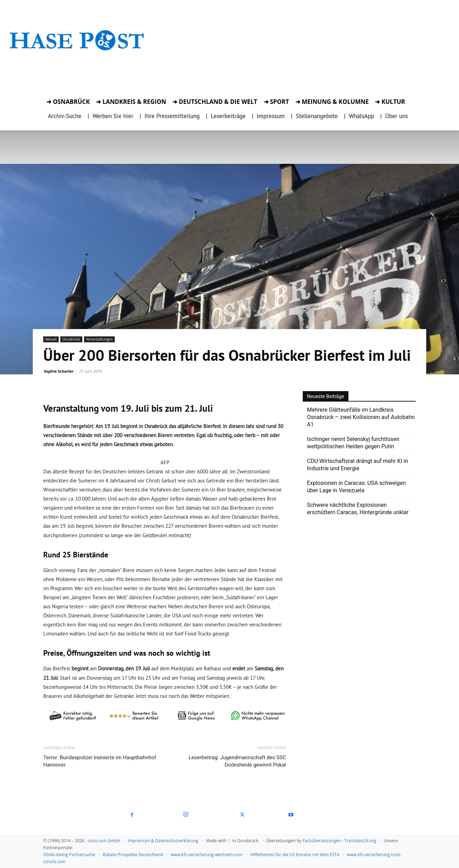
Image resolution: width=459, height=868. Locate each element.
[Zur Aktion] (77, 61)
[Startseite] (77, 49)
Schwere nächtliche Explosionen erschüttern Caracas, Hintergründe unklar (358, 509)
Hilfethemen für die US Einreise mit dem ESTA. (295, 855)
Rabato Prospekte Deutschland (133, 855)
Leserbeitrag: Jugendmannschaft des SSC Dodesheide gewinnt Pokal (237, 761)
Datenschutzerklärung (177, 841)
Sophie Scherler (59, 371)
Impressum (139, 841)
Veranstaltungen (100, 339)
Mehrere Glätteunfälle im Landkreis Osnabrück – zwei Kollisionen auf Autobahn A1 (361, 417)
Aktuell (51, 339)
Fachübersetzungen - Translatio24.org (339, 841)
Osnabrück (71, 339)
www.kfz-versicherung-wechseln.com (206, 855)
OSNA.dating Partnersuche (69, 855)
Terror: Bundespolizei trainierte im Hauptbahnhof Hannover (100, 761)
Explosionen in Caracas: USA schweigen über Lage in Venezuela (356, 487)
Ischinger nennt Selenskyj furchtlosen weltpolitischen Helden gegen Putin (353, 443)
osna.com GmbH (104, 841)
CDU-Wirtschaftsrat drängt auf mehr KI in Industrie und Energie (358, 465)
